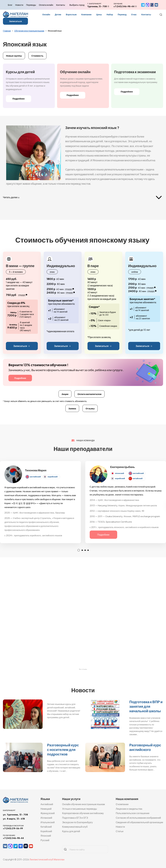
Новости (19, 5)
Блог (10, 5)
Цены (99, 14)
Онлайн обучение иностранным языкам (83, 804)
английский (35, 477)
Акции (65, 394)
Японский (46, 836)
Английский (47, 804)
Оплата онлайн (46, 5)
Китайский (46, 827)
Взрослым (71, 14)
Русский (45, 840)
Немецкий (46, 809)
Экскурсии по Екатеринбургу (77, 822)
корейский (53, 477)
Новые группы (14, 56)
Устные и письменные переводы (79, 809)
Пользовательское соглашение (133, 813)
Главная (7, 31)
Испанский (46, 818)
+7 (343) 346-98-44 (124, 6)
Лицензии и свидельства (129, 809)
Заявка (72, 408)
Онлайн (46, 14)
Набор (110, 14)
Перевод (122, 14)
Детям (58, 14)
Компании (86, 14)
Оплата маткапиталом (89, 394)
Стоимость (37, 56)
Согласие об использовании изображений (138, 818)
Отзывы (90, 408)
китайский (138, 478)
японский (120, 473)
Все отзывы (83, 669)
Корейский (46, 831)
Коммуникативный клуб (75, 827)
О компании (122, 804)
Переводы (31, 5)
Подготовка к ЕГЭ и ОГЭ (75, 818)
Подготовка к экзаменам (135, 72)
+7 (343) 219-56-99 (13, 828)
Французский (48, 813)
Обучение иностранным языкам (29, 31)
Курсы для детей (20, 72)
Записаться (16, 21)
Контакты (61, 5)
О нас (134, 14)
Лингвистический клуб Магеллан (47, 859)
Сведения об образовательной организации (139, 822)
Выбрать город (77, 5)
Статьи (120, 831)
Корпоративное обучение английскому (83, 813)
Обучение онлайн (75, 72)
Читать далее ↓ (11, 197)
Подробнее (19, 99)
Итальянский (48, 822)
